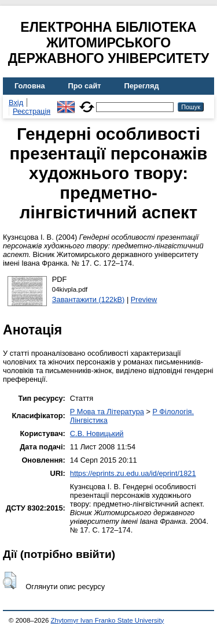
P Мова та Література (107, 412)
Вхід (16, 103)
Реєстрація (32, 111)
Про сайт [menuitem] (85, 86)
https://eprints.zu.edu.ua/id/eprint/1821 (133, 473)
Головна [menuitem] (30, 86)
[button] (10, 580)
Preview (144, 299)
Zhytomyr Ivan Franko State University (108, 620)
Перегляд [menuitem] (142, 86)
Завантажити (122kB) (89, 299)
